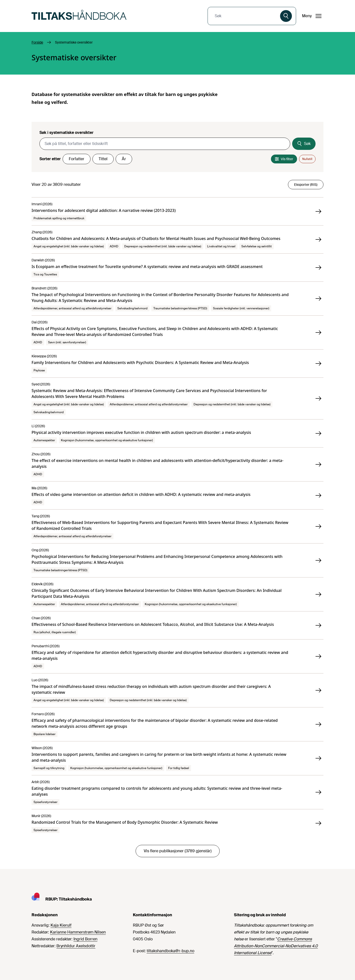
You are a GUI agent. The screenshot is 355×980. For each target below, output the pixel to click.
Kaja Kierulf (61, 925)
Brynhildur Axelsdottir (76, 946)
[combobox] (244, 16)
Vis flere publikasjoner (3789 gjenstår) (178, 851)
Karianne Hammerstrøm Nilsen (78, 932)
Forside (37, 42)
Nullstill (307, 159)
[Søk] (286, 16)
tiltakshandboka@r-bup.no (170, 951)
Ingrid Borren (85, 939)
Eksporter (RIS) (306, 185)
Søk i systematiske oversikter (66, 133)
